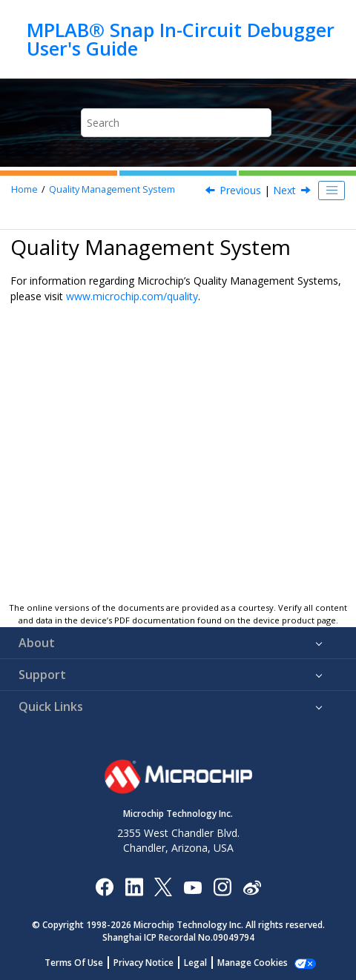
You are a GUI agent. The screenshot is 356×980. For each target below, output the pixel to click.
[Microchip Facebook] (104, 886)
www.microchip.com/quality (132, 296)
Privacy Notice (144, 963)
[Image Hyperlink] (192, 887)
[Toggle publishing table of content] (332, 191)
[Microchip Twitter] (163, 886)
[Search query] (177, 123)
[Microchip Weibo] (252, 887)
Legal (195, 963)
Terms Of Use (74, 963)
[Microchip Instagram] (222, 886)
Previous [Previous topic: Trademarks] (240, 190)
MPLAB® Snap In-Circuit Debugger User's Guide (181, 39)
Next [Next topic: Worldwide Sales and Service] (284, 190)
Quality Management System (112, 189)
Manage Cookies (253, 963)
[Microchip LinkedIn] (134, 886)
